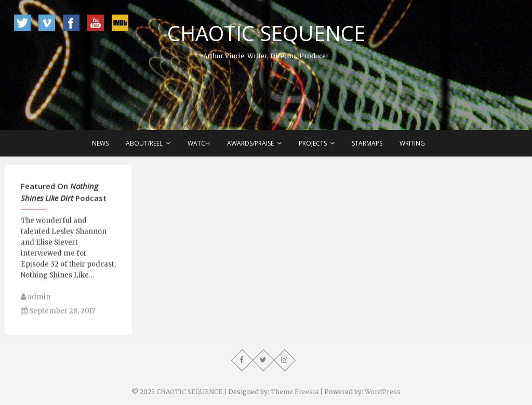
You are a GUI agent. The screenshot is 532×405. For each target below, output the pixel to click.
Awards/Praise (250, 143)
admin (36, 302)
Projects (313, 143)
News (100, 143)
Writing (412, 143)
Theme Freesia (295, 392)
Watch (199, 143)
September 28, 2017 (58, 316)
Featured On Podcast (64, 197)
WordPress (383, 392)
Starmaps (367, 143)
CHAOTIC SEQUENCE (266, 33)
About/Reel (144, 143)
